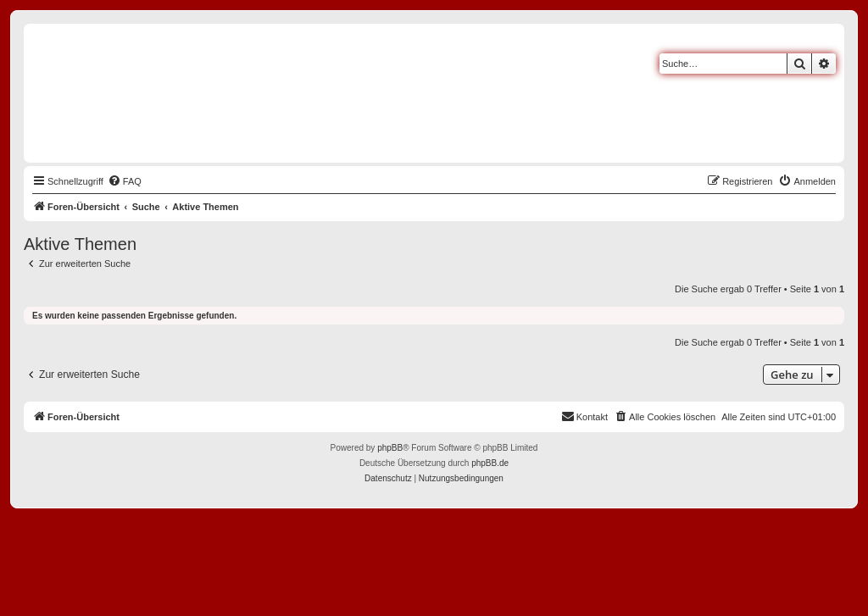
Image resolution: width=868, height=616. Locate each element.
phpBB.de (490, 463)
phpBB (390, 448)
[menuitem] (125, 181)
